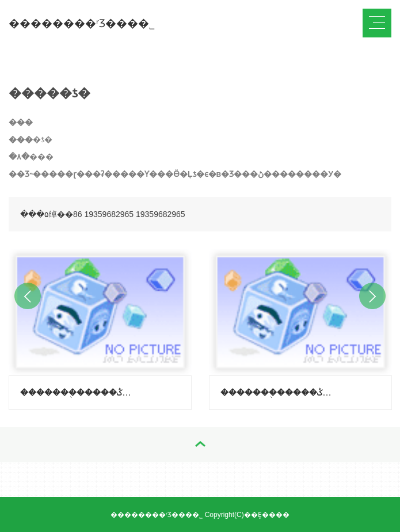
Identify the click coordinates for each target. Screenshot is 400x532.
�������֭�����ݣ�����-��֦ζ (77, 392)
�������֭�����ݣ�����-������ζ (277, 392)
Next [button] (372, 296)
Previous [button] (28, 296)
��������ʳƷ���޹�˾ (82, 23)
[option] (100, 326)
